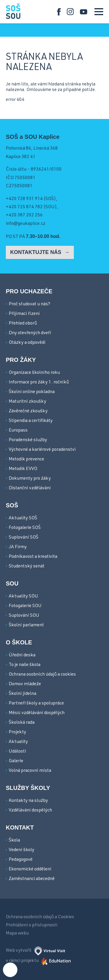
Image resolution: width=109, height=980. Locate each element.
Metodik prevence (26, 460)
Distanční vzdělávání (30, 488)
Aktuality (18, 742)
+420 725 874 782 (24, 207)
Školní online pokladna (32, 392)
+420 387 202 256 (24, 215)
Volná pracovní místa (30, 771)
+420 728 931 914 (24, 199)
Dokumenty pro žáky (30, 479)
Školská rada (22, 723)
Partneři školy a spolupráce (36, 704)
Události (17, 752)
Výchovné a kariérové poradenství (42, 450)
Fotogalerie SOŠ (25, 528)
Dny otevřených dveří (30, 333)
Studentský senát (27, 567)
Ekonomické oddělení (30, 869)
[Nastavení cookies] (10, 970)
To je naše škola (25, 665)
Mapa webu (17, 934)
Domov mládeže (25, 684)
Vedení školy (22, 850)
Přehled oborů (23, 324)
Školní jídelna (23, 694)
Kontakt (20, 828)
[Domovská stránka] (13, 11)
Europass (18, 431)
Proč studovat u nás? (30, 304)
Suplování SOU (24, 616)
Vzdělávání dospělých (30, 811)
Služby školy (28, 788)
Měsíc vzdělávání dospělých (37, 713)
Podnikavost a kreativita (33, 557)
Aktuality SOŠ (23, 518)
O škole (19, 642)
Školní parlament (26, 625)
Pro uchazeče (29, 291)
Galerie (16, 761)
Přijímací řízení (24, 314)
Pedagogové (21, 860)
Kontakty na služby (28, 801)
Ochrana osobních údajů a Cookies (40, 917)
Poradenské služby (28, 440)
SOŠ (12, 505)
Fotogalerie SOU (25, 606)
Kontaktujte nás (36, 252)
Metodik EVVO (23, 469)
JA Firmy (18, 547)
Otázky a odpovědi (27, 343)
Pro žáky (21, 360)
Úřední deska (22, 655)
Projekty (17, 732)
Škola (14, 841)
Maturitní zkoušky (27, 402)
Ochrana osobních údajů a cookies (42, 675)
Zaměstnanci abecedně (32, 879)
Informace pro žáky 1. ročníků (39, 383)
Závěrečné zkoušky (28, 411)
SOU (12, 583)
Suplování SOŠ (24, 538)
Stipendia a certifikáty (31, 421)
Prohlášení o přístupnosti (32, 925)
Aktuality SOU (23, 597)
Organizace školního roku (34, 373)
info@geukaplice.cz (26, 224)
